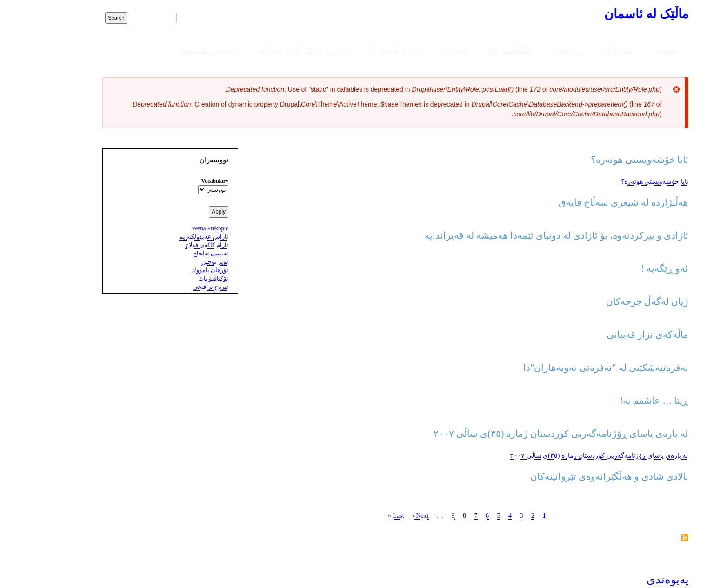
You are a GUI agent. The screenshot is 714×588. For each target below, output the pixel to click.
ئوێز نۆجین (177, 262)
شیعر (628, 48)
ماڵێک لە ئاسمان (608, 14)
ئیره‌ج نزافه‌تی (173, 287)
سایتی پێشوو (170, 48)
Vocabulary (177, 181)
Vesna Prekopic (172, 228)
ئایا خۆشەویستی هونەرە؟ (617, 182)
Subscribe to (647, 538)
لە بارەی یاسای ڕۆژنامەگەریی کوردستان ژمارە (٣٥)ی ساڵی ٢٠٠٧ (561, 456)
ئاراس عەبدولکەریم (166, 237)
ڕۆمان (530, 48)
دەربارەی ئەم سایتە (264, 48)
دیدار (418, 48)
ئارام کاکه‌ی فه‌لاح (169, 245)
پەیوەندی (630, 580)
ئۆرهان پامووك (172, 270)
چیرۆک (581, 48)
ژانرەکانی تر (358, 48)
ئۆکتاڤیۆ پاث (175, 279)
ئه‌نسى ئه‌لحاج (173, 254)
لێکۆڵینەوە (472, 48)
